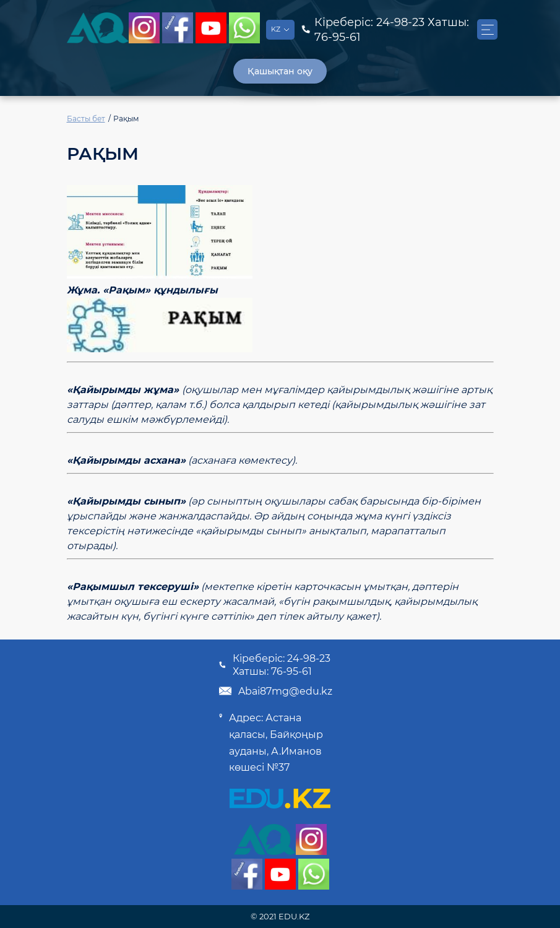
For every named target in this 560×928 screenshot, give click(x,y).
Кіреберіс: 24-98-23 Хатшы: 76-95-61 (274, 665)
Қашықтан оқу (280, 71)
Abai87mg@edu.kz (275, 691)
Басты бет (86, 119)
